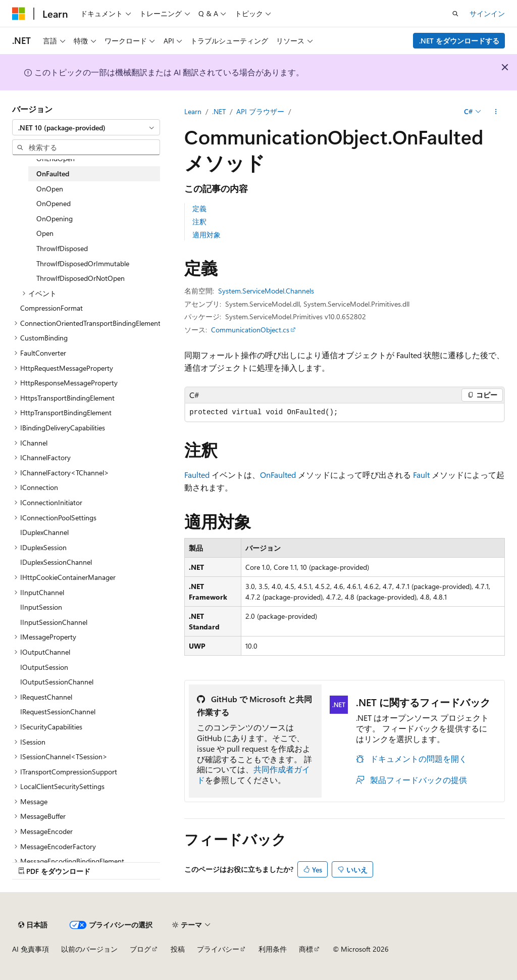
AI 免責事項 (31, 949)
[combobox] (86, 127)
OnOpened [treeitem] (54, 203)
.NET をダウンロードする (459, 41)
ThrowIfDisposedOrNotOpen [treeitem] (81, 278)
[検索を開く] (455, 14)
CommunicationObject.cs (250, 330)
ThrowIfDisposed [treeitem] (62, 248)
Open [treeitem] (45, 233)
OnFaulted (278, 475)
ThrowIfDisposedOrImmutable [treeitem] (83, 263)
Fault (421, 475)
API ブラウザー (260, 111)
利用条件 (273, 949)
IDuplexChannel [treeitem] (44, 532)
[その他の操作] (496, 112)
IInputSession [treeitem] (41, 607)
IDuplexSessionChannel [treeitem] (56, 562)
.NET (219, 111)
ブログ (140, 949)
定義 (199, 208)
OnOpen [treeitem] (50, 189)
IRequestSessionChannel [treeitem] (58, 712)
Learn (193, 111)
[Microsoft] (19, 14)
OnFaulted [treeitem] (53, 174)
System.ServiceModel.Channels (266, 291)
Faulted (197, 475)
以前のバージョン (89, 949)
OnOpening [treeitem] (55, 218)
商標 (306, 949)
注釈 (199, 222)
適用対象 (206, 235)
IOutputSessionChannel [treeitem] (57, 682)
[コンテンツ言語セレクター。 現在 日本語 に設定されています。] (33, 925)
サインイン (487, 13)
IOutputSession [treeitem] (44, 667)
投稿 (178, 949)
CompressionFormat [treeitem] (51, 308)
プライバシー (218, 949)
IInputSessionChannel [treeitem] (54, 622)
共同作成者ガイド (253, 774)
